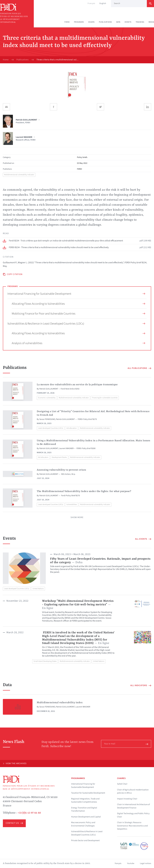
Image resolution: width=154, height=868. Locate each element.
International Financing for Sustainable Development (76, 294)
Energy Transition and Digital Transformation (84, 809)
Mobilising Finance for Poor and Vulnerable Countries (78, 314)
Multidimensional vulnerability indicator (19, 175)
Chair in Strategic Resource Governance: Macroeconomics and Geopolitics (132, 826)
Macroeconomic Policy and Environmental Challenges (83, 824)
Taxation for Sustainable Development (88, 793)
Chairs (91, 22)
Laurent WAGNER (66, 448)
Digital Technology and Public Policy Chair (133, 815)
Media (151, 22)
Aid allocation (72, 428)
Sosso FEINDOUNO (47, 419)
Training (140, 22)
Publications (105, 22)
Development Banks (59, 457)
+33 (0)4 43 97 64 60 (29, 813)
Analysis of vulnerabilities (78, 343)
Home (6, 60)
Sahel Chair (122, 784)
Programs (79, 22)
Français (91, 3)
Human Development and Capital (86, 817)
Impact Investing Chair (127, 799)
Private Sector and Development (85, 840)
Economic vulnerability (47, 398)
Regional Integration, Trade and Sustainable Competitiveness (85, 800)
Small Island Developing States (45, 661)
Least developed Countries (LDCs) (51, 428)
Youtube (131, 863)
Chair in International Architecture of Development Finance (133, 806)
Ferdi (67, 22)
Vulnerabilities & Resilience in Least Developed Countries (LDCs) (76, 324)
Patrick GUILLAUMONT (49, 389)
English (103, 3)
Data (118, 22)
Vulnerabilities (72, 504)
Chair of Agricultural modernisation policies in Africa (133, 791)
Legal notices (146, 863)
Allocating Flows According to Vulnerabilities (78, 304)
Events (128, 22)
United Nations (38, 589)
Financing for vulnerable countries (105, 398)
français (118, 863)
